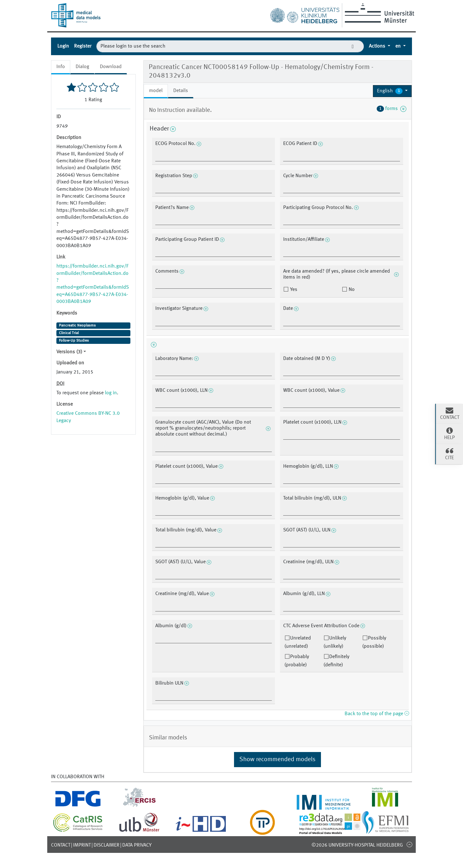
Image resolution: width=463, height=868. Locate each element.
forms (392, 109)
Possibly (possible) (374, 642)
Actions (378, 46)
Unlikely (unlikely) (335, 642)
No (351, 290)
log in (111, 393)
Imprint (82, 845)
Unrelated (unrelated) (298, 642)
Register (83, 46)
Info (61, 67)
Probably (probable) (297, 661)
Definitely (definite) (336, 661)
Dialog (82, 67)
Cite (449, 454)
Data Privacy (137, 845)
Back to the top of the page (377, 714)
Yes (293, 290)
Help (449, 433)
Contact (61, 845)
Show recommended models (277, 760)
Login (63, 46)
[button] (392, 91)
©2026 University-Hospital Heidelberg (357, 845)
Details (181, 91)
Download (111, 67)
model (156, 91)
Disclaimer (106, 845)
